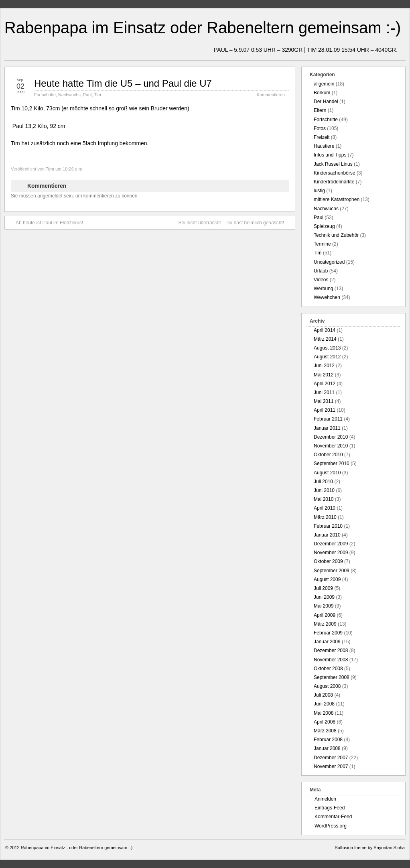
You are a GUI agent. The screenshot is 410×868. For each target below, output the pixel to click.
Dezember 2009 (331, 544)
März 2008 (325, 731)
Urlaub (321, 271)
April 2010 (325, 508)
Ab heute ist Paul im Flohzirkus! (45, 222)
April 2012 (325, 384)
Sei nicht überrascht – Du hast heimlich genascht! (235, 222)
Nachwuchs (69, 95)
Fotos (320, 128)
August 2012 (327, 357)
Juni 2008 (324, 704)
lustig (319, 191)
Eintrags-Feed (330, 808)
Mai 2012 (324, 375)
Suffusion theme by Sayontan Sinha (370, 848)
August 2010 (327, 473)
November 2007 (331, 766)
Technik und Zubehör (336, 235)
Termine (322, 244)
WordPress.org (331, 826)
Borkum (322, 93)
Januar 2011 (327, 428)
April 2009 (325, 615)
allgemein (324, 84)
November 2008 (331, 660)
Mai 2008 (324, 713)
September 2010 (332, 463)
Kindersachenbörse (334, 173)
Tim (97, 95)
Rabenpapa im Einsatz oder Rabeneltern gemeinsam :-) (203, 28)
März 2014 (325, 339)
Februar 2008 (328, 740)
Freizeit (322, 137)
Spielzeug (324, 226)
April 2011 (325, 410)
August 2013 (327, 348)
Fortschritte (45, 95)
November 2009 (331, 553)
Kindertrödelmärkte (334, 182)
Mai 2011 (324, 401)
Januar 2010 (327, 535)
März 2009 (325, 624)
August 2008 (327, 686)
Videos (321, 280)
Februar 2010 (328, 526)
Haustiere (324, 146)
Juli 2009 (323, 588)
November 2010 (331, 446)
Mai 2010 (324, 499)
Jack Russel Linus (333, 164)
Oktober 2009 (328, 561)
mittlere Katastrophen (337, 199)
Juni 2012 (324, 366)
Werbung (323, 289)
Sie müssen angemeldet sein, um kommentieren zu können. (75, 196)
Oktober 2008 (328, 669)
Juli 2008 (323, 695)
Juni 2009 (324, 597)
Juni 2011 (324, 392)
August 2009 (327, 579)
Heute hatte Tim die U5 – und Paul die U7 (123, 83)
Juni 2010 (324, 490)
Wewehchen (327, 297)
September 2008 (332, 677)
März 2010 (325, 517)
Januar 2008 (327, 748)
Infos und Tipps (330, 155)
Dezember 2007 (331, 758)
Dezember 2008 (331, 650)
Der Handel (326, 102)
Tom (50, 169)
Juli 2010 (323, 482)
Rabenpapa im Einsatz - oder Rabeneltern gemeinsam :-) (77, 848)
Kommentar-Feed (333, 817)
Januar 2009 (327, 642)
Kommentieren (271, 95)
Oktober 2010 (328, 455)
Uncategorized (329, 262)
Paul (87, 95)
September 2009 (332, 571)
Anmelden (325, 799)
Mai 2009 (324, 606)
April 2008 (325, 722)
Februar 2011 (328, 419)
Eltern (320, 110)
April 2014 (325, 330)
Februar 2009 (328, 633)
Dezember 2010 (331, 437)
